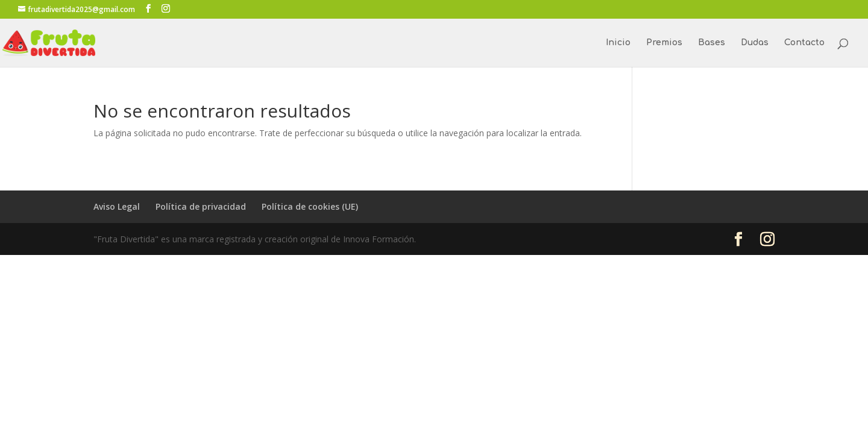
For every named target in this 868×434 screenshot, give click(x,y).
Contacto (804, 43)
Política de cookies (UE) (310, 206)
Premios (664, 43)
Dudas (755, 43)
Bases (712, 43)
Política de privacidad (201, 206)
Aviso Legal (117, 206)
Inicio (618, 43)
